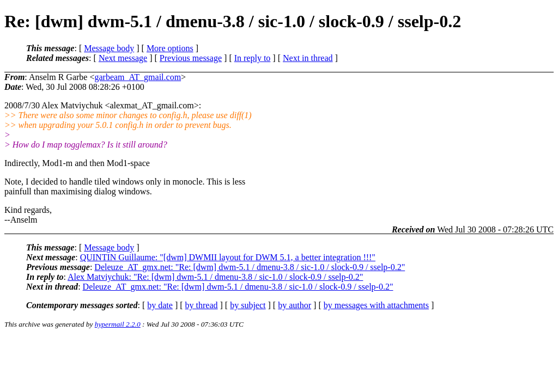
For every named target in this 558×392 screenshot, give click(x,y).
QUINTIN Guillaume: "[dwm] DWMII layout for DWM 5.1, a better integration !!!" (228, 257)
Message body (109, 48)
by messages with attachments (376, 305)
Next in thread (308, 58)
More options (170, 48)
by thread (202, 305)
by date (160, 305)
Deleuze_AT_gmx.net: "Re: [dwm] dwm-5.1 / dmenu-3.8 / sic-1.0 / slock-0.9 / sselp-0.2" (250, 267)
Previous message (191, 58)
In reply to (253, 58)
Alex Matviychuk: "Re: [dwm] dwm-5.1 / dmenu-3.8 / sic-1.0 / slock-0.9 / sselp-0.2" (215, 277)
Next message (123, 58)
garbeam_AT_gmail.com (138, 77)
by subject (248, 305)
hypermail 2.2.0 (118, 324)
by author (295, 305)
